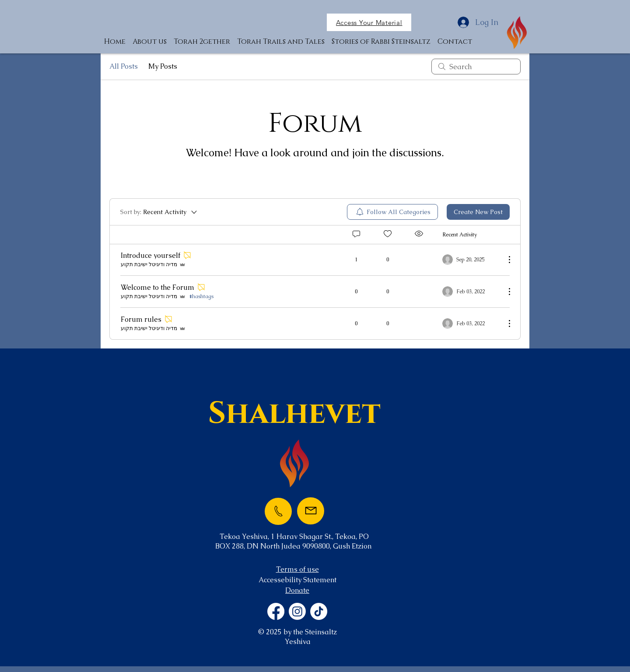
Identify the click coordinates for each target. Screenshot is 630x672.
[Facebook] (276, 611)
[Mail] (311, 511)
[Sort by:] (159, 212)
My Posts (163, 66)
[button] (369, 22)
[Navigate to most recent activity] (471, 260)
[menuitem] (392, 212)
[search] (476, 67)
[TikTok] (319, 611)
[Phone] (278, 511)
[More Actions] (505, 260)
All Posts (124, 66)
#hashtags (201, 296)
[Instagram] (297, 611)
